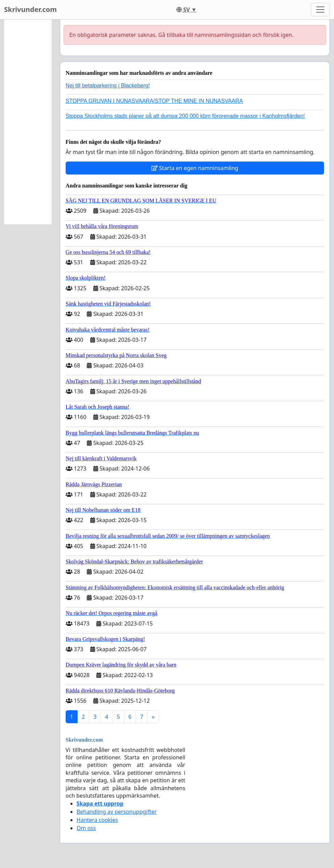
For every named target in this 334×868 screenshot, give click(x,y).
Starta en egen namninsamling (195, 168)
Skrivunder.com (30, 9)
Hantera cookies (97, 820)
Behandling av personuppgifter (117, 812)
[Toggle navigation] (320, 10)
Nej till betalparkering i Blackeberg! (108, 86)
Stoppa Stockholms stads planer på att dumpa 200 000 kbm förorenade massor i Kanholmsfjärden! (185, 116)
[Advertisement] (28, 122)
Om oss (86, 828)
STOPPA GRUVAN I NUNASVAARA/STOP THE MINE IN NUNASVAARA (154, 101)
